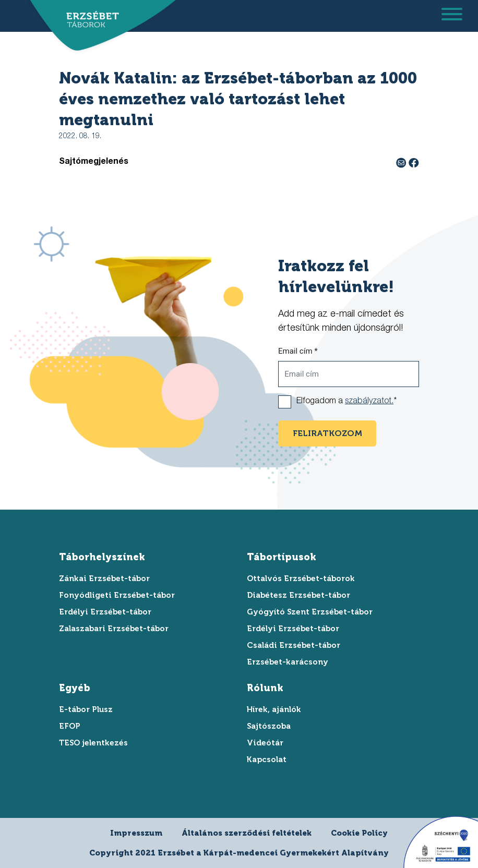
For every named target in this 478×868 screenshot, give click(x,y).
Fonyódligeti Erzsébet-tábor (117, 595)
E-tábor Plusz (86, 709)
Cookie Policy (359, 833)
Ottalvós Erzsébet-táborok (301, 578)
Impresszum (136, 833)
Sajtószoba (269, 726)
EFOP (70, 726)
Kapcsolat (267, 759)
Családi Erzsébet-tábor (294, 645)
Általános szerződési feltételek (247, 833)
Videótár (265, 743)
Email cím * (298, 351)
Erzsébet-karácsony (288, 662)
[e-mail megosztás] (402, 162)
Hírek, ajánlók (274, 709)
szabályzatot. (369, 402)
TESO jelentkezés (93, 743)
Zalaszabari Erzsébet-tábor (114, 629)
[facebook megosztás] (414, 162)
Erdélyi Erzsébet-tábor (105, 612)
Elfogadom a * (346, 402)
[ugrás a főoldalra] (89, 20)
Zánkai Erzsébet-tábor (104, 578)
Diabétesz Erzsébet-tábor (298, 595)
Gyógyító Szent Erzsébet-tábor (310, 612)
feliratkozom (327, 433)
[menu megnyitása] (452, 16)
